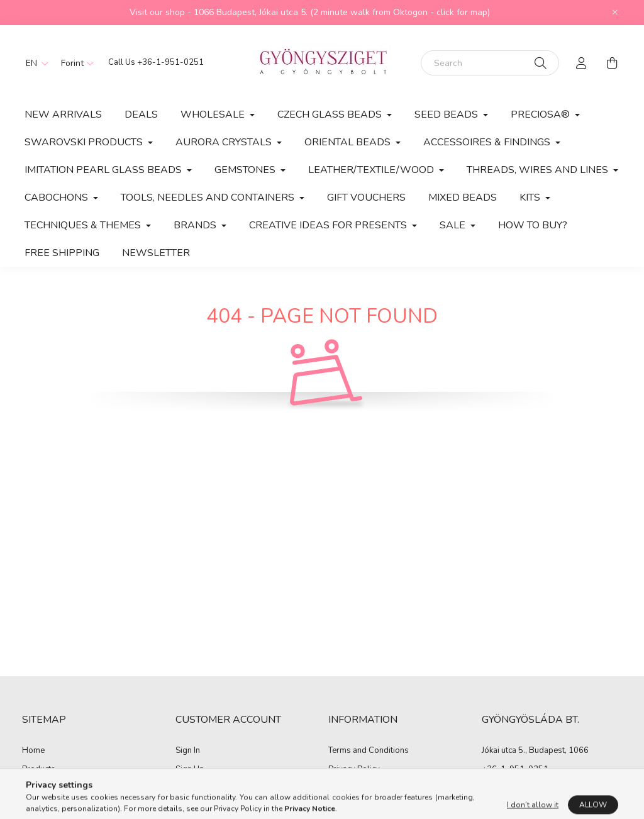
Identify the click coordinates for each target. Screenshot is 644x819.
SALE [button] (454, 225)
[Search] (490, 63)
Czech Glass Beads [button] (331, 114)
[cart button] (612, 63)
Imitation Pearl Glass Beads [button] (104, 170)
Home (33, 751)
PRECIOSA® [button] (541, 114)
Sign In (188, 751)
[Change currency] (74, 63)
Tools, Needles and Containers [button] (209, 198)
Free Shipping (62, 253)
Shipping (345, 807)
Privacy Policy (354, 770)
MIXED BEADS (463, 198)
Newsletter (156, 253)
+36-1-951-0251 (170, 62)
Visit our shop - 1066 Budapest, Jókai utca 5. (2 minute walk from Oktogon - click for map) (310, 12)
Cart (183, 807)
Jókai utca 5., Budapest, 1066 (535, 750)
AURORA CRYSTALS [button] (225, 142)
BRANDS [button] (196, 225)
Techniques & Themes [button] (84, 225)
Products (39, 770)
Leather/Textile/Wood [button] (372, 170)
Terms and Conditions (369, 751)
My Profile (194, 788)
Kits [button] (531, 198)
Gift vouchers (366, 198)
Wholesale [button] (214, 114)
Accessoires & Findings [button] (488, 142)
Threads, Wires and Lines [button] (539, 170)
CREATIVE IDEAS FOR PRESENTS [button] (329, 225)
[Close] (615, 13)
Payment (344, 788)
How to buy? (533, 225)
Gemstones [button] (246, 170)
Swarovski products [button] (85, 142)
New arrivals (63, 114)
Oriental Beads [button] (349, 142)
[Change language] (34, 63)
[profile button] (582, 63)
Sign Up (190, 770)
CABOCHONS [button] (58, 198)
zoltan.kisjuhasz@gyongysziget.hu (545, 788)
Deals (141, 114)
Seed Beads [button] (447, 114)
